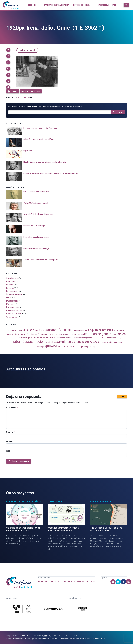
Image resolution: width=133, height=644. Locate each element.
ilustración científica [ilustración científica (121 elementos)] (65, 338)
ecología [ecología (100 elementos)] (44, 334)
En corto (10, 285)
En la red (10, 288)
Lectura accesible (27, 50)
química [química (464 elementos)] (51, 346)
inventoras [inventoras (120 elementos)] (111, 338)
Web (8, 451)
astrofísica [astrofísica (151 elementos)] (39, 330)
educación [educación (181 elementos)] (53, 334)
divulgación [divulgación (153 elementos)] (35, 334)
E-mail (10, 441)
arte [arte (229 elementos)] (32, 330)
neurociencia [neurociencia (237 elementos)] (92, 342)
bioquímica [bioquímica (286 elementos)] (94, 330)
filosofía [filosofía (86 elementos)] (115, 335)
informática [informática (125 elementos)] (79, 338)
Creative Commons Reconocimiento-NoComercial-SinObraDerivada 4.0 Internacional (74, 639)
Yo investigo (12, 317)
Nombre (10, 432)
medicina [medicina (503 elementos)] (40, 342)
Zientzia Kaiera (56, 502)
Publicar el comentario (19, 461)
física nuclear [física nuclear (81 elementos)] (13, 338)
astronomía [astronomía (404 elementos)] (53, 330)
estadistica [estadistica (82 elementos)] (70, 335)
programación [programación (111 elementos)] (117, 342)
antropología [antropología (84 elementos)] (13, 330)
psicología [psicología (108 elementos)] (41, 347)
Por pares (11, 304)
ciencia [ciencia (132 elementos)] (10, 334)
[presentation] (66, 131)
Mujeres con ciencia (86, 581)
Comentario (12, 408)
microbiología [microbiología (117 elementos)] (53, 342)
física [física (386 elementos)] (122, 334)
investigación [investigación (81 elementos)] (120, 338)
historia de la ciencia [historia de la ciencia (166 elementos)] (46, 338)
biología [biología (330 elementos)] (67, 330)
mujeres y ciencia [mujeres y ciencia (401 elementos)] (72, 342)
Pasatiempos (12, 301)
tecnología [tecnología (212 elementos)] (78, 346)
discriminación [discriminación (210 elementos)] (22, 334)
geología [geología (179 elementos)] (32, 338)
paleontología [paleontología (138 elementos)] (106, 342)
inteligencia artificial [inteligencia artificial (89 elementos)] (100, 338)
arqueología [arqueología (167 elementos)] (23, 330)
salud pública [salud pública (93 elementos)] (67, 347)
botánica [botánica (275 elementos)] (108, 330)
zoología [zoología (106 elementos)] (93, 347)
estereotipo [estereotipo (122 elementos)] (79, 334)
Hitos (9, 298)
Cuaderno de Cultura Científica (24, 502)
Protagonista (12, 307)
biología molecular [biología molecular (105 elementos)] (80, 330)
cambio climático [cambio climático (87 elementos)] (119, 330)
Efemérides (11, 281)
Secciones (42, 581)
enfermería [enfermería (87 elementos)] (62, 335)
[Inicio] (11, 5)
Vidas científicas (14, 314)
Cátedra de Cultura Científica (62, 581)
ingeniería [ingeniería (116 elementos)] (88, 338)
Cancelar (122, 397)
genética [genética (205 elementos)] (22, 338)
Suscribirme (118, 112)
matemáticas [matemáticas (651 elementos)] (22, 342)
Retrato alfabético (14, 310)
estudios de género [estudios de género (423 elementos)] (98, 334)
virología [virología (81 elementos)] (87, 347)
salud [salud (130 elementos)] (60, 347)
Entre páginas (12, 291)
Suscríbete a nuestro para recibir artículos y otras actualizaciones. (45, 107)
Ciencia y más (12, 278)
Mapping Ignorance (101, 502)
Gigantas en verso (14, 294)
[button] (8, 50)
